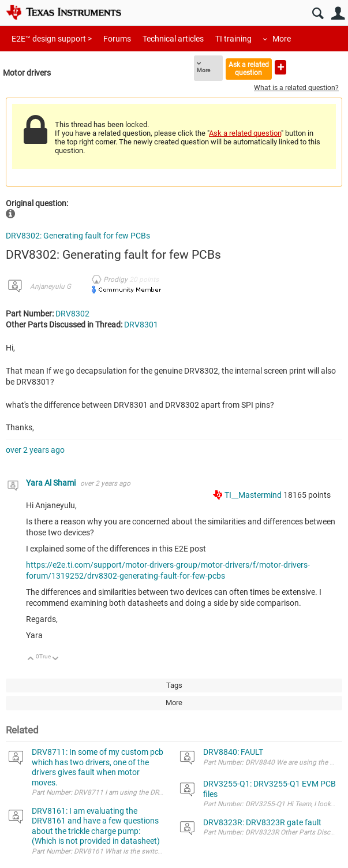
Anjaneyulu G (50, 286)
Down (56, 659)
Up (31, 659)
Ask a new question (280, 67)
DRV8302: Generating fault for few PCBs (78, 236)
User (338, 14)
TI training (233, 39)
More (282, 39)
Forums (117, 39)
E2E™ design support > (52, 39)
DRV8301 (141, 325)
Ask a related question (249, 68)
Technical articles (173, 39)
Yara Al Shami (52, 483)
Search (318, 14)
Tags (174, 685)
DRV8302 (72, 314)
